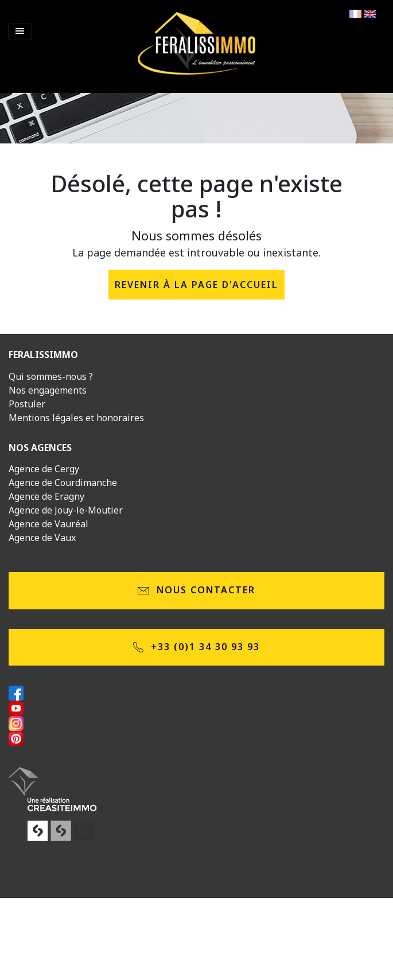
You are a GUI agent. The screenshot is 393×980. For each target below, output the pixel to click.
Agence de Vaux (42, 538)
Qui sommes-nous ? (51, 376)
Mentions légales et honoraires (76, 418)
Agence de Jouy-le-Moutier (66, 510)
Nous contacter (196, 590)
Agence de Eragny (46, 496)
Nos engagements (48, 390)
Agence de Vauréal (48, 524)
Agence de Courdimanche (63, 483)
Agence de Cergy (44, 469)
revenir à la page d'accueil (196, 285)
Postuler (27, 404)
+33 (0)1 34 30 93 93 (196, 647)
